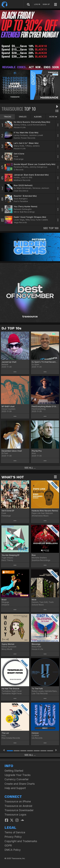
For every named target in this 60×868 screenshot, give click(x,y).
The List (5, 733)
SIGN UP (46, 4)
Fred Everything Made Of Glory (45, 406)
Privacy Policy (13, 837)
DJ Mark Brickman (22, 188)
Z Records (19, 170)
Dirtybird (5, 605)
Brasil (4, 600)
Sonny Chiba (20, 125)
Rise (34, 555)
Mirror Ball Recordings (24, 212)
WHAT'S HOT (13, 477)
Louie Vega (19, 220)
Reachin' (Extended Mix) (25, 196)
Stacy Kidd (19, 146)
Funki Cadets (42, 220)
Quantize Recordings (41, 560)
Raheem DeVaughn (23, 209)
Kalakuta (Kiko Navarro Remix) (45, 511)
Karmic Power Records (25, 138)
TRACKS (7, 117)
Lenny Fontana (21, 135)
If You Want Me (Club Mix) (26, 133)
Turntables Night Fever (12, 693)
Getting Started (14, 771)
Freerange (19, 159)
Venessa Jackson (41, 188)
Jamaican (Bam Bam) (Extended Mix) (31, 175)
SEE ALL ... (30, 468)
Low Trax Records (40, 693)
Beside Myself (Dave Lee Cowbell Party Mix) (35, 164)
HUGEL (17, 177)
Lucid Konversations (37, 125)
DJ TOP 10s (11, 328)
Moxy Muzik (7, 649)
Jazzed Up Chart (9, 362)
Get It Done (19, 154)
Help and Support (15, 788)
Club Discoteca (21, 191)
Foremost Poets (21, 167)
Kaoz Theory (7, 560)
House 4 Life (20, 127)
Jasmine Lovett (36, 135)
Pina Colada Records (11, 738)
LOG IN (37, 4)
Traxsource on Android (18, 806)
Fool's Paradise (21, 201)
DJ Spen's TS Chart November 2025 (45, 362)
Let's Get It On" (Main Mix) (26, 143)
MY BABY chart (8, 406)
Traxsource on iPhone (18, 801)
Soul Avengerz (21, 199)
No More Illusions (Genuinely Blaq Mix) (32, 122)
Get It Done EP (8, 511)
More (34, 600)
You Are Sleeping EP (11, 555)
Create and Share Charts (20, 784)
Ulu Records (37, 738)
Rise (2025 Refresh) (23, 185)
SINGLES (23, 117)
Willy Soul (30, 220)
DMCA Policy (13, 850)
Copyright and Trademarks (21, 841)
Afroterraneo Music (40, 516)
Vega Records (20, 222)
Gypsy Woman (8, 644)
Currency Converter (17, 779)
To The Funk (37, 689)
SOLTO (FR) (27, 177)
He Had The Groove (10, 689)
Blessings (36, 644)
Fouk (16, 156)
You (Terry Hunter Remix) (26, 206)
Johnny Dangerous (38, 167)
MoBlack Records (22, 180)
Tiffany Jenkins (32, 146)
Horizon (35, 733)
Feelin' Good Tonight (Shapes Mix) (30, 217)
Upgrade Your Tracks (18, 775)
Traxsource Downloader (19, 810)
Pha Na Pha (37, 451)
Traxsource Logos (15, 815)
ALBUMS (38, 117)
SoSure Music (38, 605)
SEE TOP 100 (51, 228)
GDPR (8, 845)
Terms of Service (15, 832)
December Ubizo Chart (12, 451)
